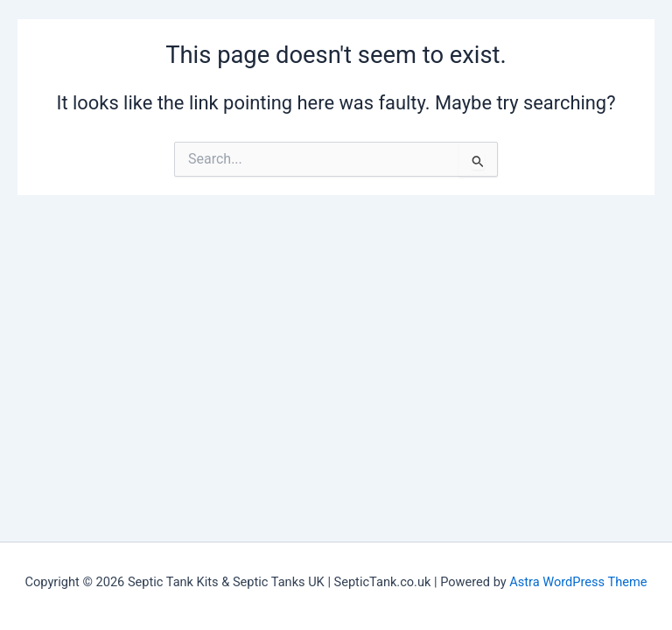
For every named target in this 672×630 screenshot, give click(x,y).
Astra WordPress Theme (578, 582)
